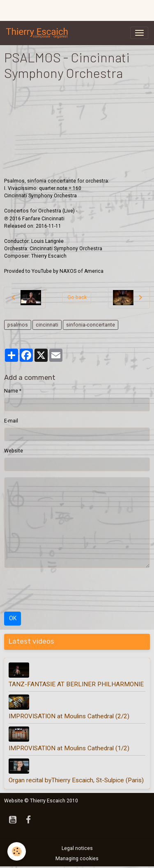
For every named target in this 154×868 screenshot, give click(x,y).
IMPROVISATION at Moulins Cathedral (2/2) (69, 716)
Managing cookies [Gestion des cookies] (77, 859)
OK (13, 618)
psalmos (18, 325)
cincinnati (47, 325)
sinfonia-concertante (91, 325)
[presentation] (67, 590)
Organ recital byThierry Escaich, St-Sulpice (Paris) (76, 780)
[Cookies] (17, 851)
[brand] (39, 33)
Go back (77, 297)
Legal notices (77, 848)
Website (14, 451)
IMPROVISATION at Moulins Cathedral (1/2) (69, 748)
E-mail (11, 421)
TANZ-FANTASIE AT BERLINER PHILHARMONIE (76, 684)
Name (11, 391)
